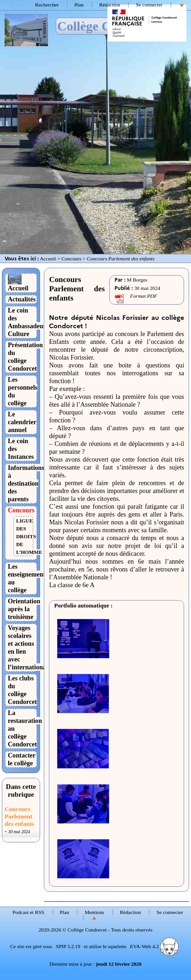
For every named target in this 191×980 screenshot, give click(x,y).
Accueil (48, 259)
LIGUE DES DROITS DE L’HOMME (29, 536)
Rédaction (110, 5)
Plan (79, 5)
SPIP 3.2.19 (68, 946)
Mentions (94, 912)
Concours (71, 259)
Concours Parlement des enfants (19, 816)
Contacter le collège (22, 759)
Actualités (22, 299)
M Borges (137, 280)
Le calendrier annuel (22, 422)
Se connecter (149, 5)
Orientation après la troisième (24, 609)
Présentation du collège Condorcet (25, 357)
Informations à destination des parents (26, 483)
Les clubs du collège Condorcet (22, 690)
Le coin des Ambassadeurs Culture (28, 322)
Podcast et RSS (28, 912)
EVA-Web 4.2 (154, 946)
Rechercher (47, 5)
